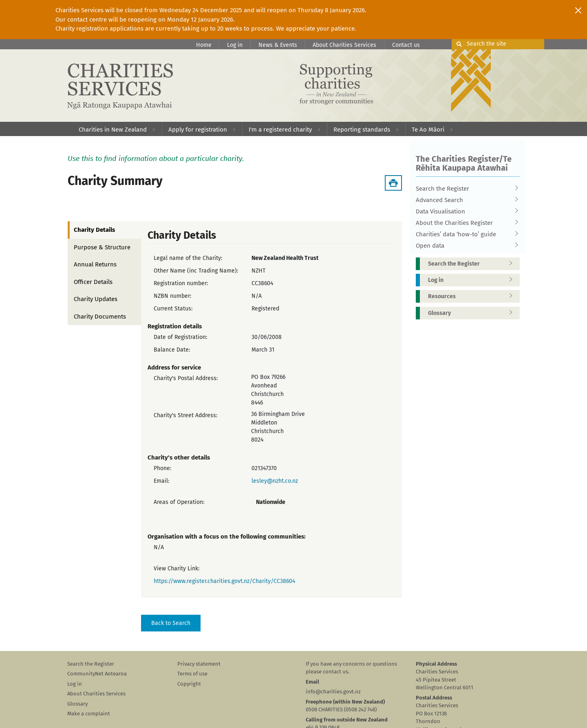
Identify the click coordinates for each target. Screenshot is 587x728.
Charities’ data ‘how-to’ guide (465, 234)
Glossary (473, 313)
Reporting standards (362, 130)
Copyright (189, 684)
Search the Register (465, 189)
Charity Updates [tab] (96, 299)
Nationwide (271, 502)
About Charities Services (344, 45)
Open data (465, 246)
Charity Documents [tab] (100, 317)
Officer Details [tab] (93, 282)
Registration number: (181, 283)
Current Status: (173, 309)
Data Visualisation (465, 211)
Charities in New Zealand (113, 130)
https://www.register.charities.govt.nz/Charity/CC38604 (224, 581)
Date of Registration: (180, 337)
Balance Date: (172, 350)
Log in (235, 45)
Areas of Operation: (179, 502)
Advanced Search (465, 200)
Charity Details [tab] (94, 230)
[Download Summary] (393, 183)
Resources (473, 296)
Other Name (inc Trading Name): (196, 271)
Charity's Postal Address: (186, 378)
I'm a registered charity (280, 130)
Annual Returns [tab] (95, 264)
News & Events (278, 45)
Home (204, 45)
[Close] (578, 10)
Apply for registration (198, 130)
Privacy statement (199, 664)
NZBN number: (172, 296)
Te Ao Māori (428, 130)
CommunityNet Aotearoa (97, 674)
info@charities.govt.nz (333, 692)
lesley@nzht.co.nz (275, 481)
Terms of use (192, 674)
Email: (161, 481)
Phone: (162, 468)
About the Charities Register (465, 223)
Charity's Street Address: (185, 415)
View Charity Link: (177, 569)
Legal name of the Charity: (188, 258)
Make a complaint (89, 714)
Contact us (406, 45)
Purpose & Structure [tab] (102, 247)
